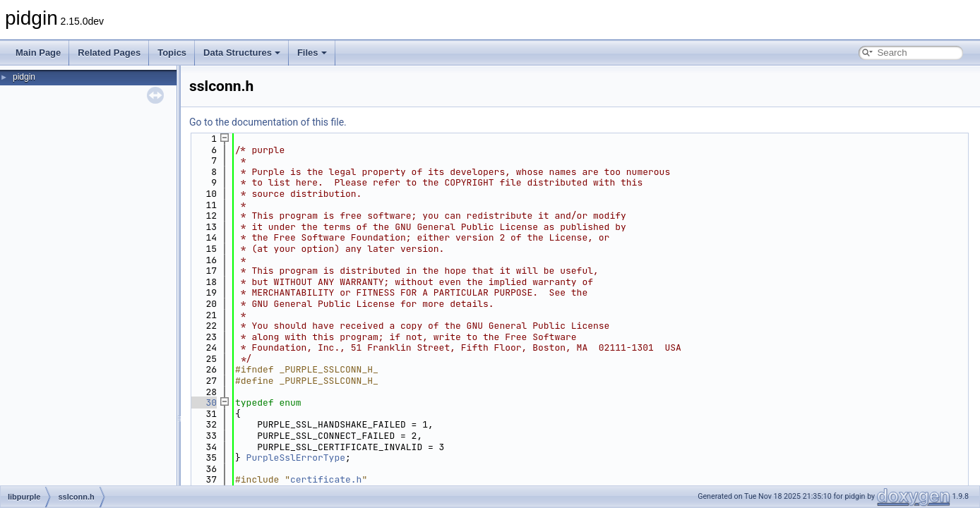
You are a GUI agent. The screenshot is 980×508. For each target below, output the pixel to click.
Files (312, 53)
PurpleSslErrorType (296, 458)
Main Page (38, 53)
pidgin (24, 77)
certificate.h (326, 479)
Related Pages (109, 53)
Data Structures (242, 53)
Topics (172, 53)
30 (203, 403)
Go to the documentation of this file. (268, 122)
